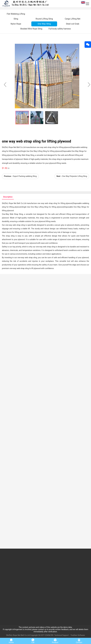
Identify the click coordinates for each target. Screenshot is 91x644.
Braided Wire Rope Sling (31, 29)
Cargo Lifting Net (73, 19)
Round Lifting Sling (44, 19)
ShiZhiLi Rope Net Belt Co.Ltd (18, 635)
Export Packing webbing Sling (25, 176)
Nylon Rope (16, 24)
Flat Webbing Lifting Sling (16, 16)
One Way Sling (44, 24)
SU (39, 635)
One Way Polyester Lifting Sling (75, 176)
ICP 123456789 (47, 635)
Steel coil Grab (73, 24)
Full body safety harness (60, 29)
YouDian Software (78, 635)
